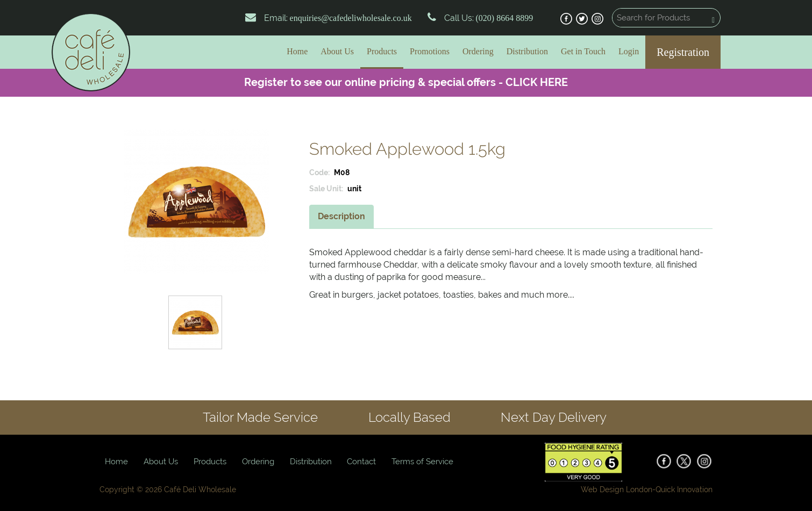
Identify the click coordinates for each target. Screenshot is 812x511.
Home (297, 51)
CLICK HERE (537, 82)
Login (629, 51)
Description (341, 216)
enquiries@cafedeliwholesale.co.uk (351, 18)
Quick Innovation (684, 490)
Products (382, 51)
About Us (337, 51)
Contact (361, 462)
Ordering (478, 51)
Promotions (430, 51)
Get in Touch (583, 51)
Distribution (527, 51)
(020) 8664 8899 (504, 18)
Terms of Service (422, 462)
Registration (683, 52)
